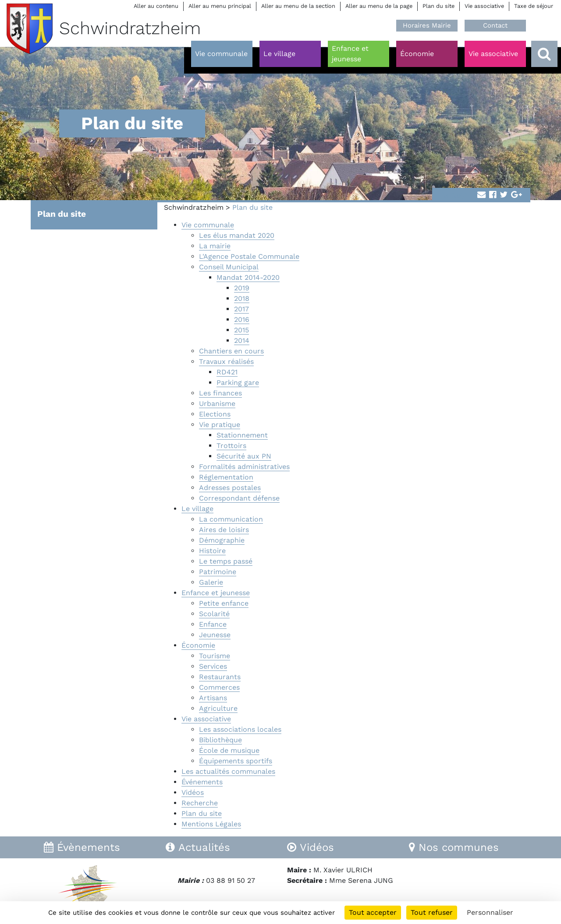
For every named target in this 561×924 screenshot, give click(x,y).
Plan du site (439, 6)
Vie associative (484, 6)
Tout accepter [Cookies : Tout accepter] (373, 912)
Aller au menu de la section (298, 6)
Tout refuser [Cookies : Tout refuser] (432, 912)
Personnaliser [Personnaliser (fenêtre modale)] (490, 912)
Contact (495, 25)
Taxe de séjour (534, 6)
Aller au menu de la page (379, 6)
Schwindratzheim (194, 207)
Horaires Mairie (427, 25)
